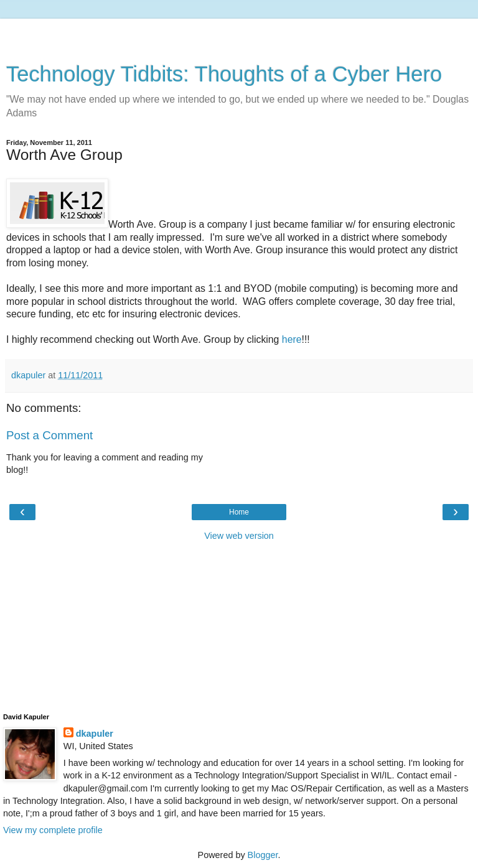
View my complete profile (53, 830)
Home (239, 512)
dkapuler (95, 734)
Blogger (263, 855)
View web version (239, 536)
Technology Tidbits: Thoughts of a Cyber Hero (224, 74)
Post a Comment (49, 435)
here (292, 339)
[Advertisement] (239, 34)
